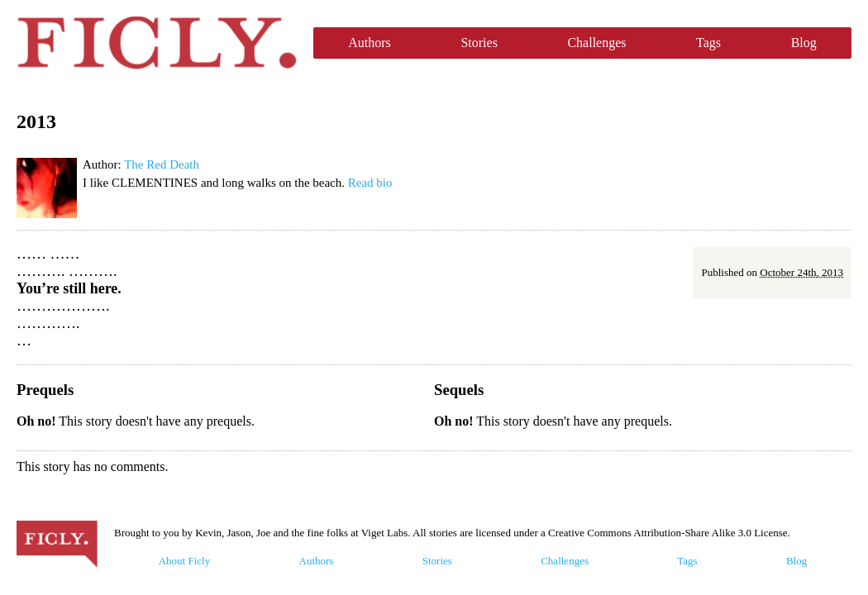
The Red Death (162, 164)
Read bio (370, 183)
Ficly (157, 43)
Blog (804, 43)
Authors (370, 43)
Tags (708, 43)
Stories (479, 43)
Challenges (596, 43)
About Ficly (184, 561)
